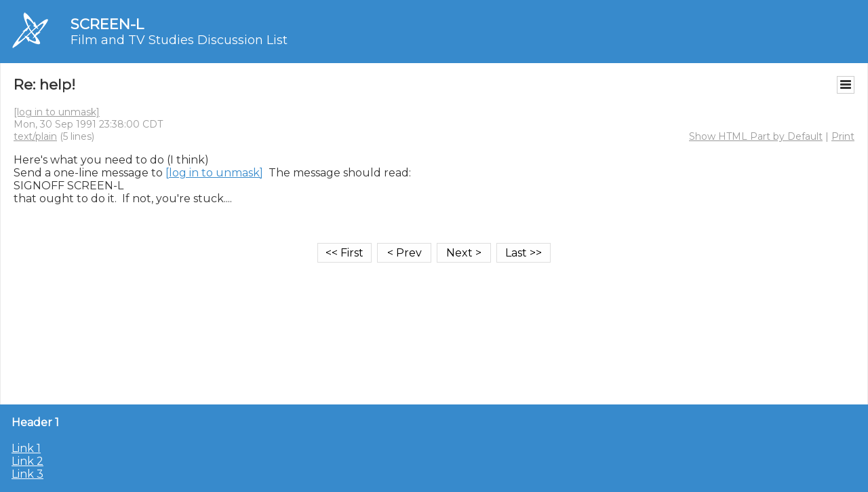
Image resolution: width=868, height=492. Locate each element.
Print (843, 136)
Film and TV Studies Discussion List (179, 40)
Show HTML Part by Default (756, 136)
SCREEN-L (107, 24)
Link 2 (27, 461)
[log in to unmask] (57, 112)
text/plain (35, 136)
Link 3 (27, 474)
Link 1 (26, 448)
